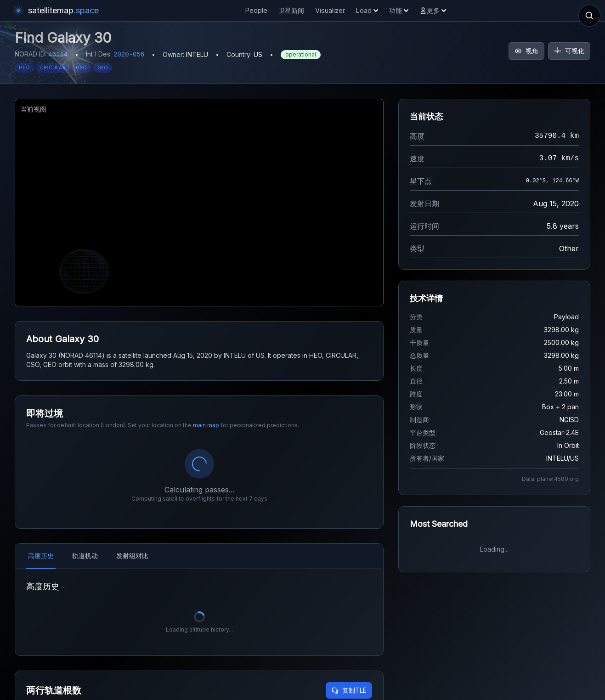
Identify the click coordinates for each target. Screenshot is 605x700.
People (256, 10)
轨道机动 (85, 556)
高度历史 (41, 556)
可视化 (569, 51)
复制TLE (349, 690)
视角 (526, 51)
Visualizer (330, 10)
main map (206, 425)
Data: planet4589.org (550, 479)
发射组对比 (132, 556)
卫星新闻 (291, 10)
